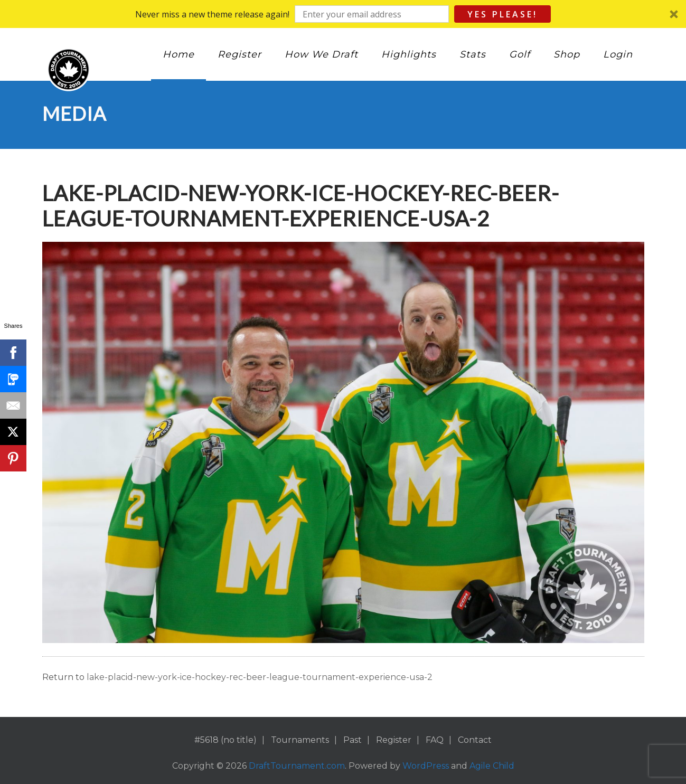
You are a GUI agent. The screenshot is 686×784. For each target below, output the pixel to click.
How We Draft (321, 54)
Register (239, 54)
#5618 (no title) (225, 740)
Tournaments (300, 740)
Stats (473, 54)
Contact (475, 740)
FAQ (435, 740)
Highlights (409, 54)
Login (618, 54)
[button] (343, 14)
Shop (567, 54)
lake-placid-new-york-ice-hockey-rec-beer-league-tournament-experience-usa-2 (260, 677)
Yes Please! (502, 14)
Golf (520, 54)
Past (353, 740)
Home (178, 54)
